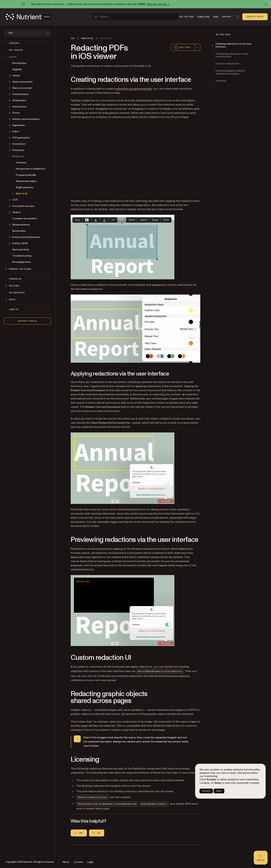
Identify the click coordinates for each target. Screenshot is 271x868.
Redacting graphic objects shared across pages (230, 72)
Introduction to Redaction (31, 169)
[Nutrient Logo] (28, 17)
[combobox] (197, 47)
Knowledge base (22, 262)
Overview (14, 43)
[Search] (135, 17)
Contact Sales (255, 17)
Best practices (21, 250)
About (66, 862)
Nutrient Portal (28, 321)
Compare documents (25, 218)
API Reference (17, 293)
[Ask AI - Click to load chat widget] (261, 858)
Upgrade (17, 69)
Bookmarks (19, 231)
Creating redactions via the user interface (233, 45)
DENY (219, 791)
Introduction (19, 63)
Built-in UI (22, 194)
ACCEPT (206, 791)
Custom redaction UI (227, 64)
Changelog (15, 279)
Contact (78, 862)
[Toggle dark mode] (238, 17)
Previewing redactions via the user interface (232, 55)
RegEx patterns (25, 187)
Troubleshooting (22, 256)
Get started (16, 50)
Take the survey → (158, 4)
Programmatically (26, 175)
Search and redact (26, 181)
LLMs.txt (14, 309)
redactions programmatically (133, 89)
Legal (90, 862)
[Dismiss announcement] (266, 4)
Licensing (221, 81)
